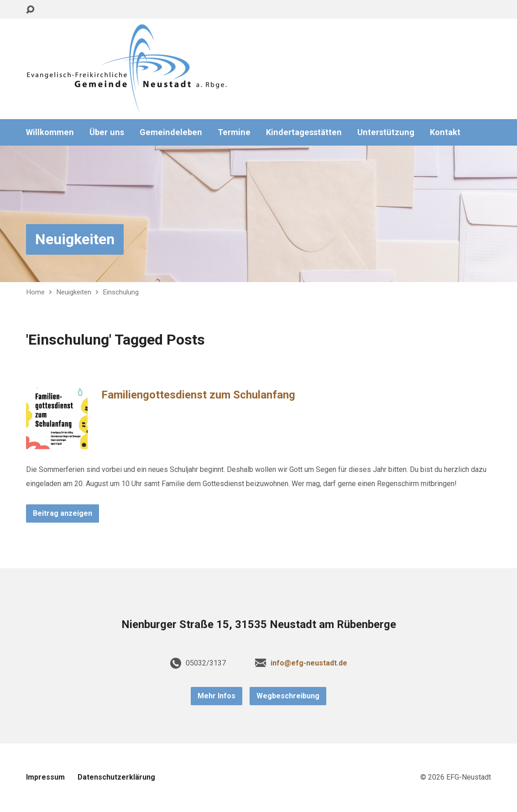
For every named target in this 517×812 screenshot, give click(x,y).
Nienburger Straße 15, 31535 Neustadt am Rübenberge (259, 624)
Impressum (45, 777)
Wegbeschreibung (288, 696)
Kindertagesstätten (304, 132)
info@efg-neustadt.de (309, 663)
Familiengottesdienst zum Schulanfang (198, 395)
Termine (234, 132)
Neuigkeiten (75, 239)
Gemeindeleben (171, 132)
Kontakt (445, 132)
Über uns (107, 132)
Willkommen (50, 132)
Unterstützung (386, 132)
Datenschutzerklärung (116, 777)
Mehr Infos (217, 696)
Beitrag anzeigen (63, 513)
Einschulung (121, 292)
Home (35, 292)
